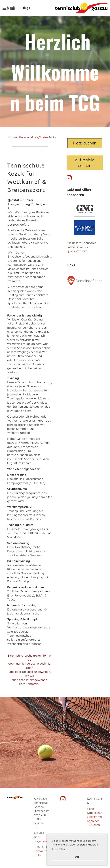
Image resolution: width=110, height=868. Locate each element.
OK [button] (77, 857)
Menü (9, 8)
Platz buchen (85, 143)
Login (25, 8)
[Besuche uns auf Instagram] (69, 178)
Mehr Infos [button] (59, 849)
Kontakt (13, 137)
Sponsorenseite (77, 251)
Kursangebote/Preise (34, 137)
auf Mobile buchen (85, 163)
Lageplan (40, 841)
